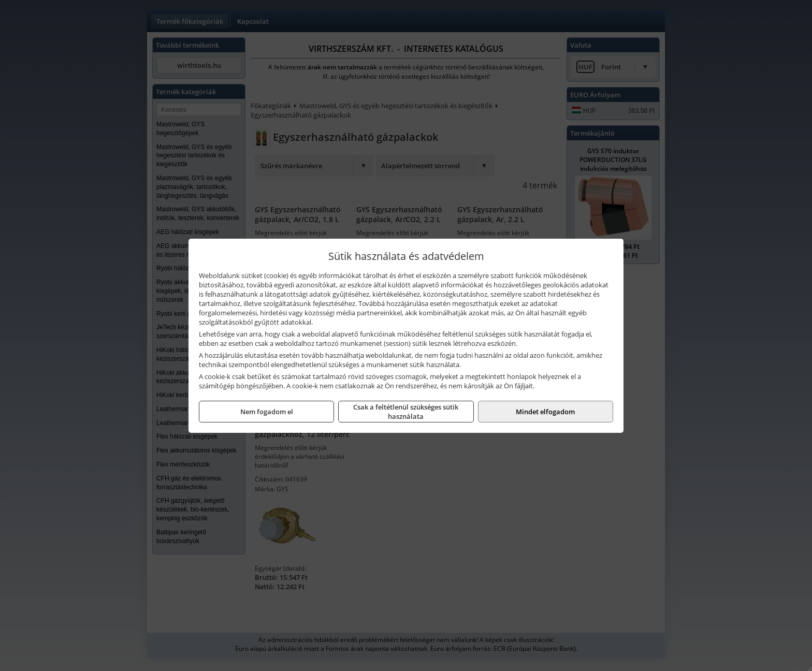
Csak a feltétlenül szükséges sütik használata (406, 412)
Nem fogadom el (267, 412)
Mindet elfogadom (545, 412)
